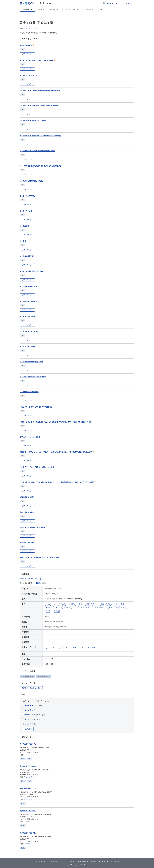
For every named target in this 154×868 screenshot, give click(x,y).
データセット (27, 9)
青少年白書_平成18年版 (28, 766)
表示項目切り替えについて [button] (31, 579)
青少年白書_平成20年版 (28, 744)
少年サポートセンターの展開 (30, 437)
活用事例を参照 (27, 677)
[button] (108, 3)
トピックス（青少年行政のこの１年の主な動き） (37, 407)
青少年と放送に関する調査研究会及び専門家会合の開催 (39, 557)
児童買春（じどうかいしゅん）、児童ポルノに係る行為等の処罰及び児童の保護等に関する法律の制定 (57, 452)
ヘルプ (65, 861)
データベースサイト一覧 (94, 9)
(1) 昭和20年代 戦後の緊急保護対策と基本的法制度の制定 (41, 91)
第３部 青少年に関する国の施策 (31, 271)
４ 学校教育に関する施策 (29, 332)
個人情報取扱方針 (83, 861)
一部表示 (37, 583)
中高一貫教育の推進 (27, 512)
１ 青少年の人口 (26, 211)
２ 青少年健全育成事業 (28, 301)
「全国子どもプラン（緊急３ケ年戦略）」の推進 (37, 467)
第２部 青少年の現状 (27, 196)
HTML (23, 759)
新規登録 (129, 3)
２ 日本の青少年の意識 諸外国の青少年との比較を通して (40, 166)
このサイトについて (41, 861)
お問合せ (94, 861)
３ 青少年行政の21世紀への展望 (32, 181)
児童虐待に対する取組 (27, 542)
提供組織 (41, 9)
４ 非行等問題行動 (27, 256)
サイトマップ (115, 861)
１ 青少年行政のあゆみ (28, 75)
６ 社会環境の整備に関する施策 (31, 362)
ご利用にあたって (55, 861)
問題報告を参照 (43, 677)
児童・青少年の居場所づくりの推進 (32, 527)
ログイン (118, 3)
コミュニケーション (72, 9)
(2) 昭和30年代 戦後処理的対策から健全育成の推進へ (39, 106)
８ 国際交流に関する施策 (29, 392)
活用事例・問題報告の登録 (31, 688)
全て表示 (43, 583)
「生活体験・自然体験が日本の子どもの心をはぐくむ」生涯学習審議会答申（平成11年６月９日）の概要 (58, 482)
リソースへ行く (27, 54)
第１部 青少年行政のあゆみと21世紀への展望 (37, 60)
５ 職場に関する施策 (27, 347)
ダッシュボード (104, 861)
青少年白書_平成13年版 (28, 788)
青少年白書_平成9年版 (28, 811)
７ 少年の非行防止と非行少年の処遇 (33, 377)
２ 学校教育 (24, 226)
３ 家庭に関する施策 (27, 316)
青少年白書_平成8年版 (28, 833)
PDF (29, 759)
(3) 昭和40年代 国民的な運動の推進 (33, 121)
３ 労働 (23, 241)
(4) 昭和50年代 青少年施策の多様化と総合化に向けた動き (41, 136)
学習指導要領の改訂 (27, 497)
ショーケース (55, 9)
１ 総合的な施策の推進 (28, 286)
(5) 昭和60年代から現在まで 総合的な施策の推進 (37, 151)
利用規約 (72, 861)
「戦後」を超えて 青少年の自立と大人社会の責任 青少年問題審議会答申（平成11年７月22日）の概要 (56, 422)
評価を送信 (28, 729)
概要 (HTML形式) (27, 45)
